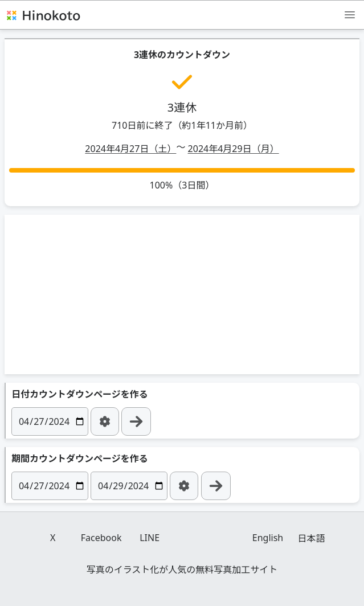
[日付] (50, 421)
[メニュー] (350, 14)
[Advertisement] (182, 294)
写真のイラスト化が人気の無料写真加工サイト (182, 570)
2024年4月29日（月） (234, 149)
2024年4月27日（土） (130, 149)
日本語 (311, 538)
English (268, 538)
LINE (150, 538)
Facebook (101, 538)
